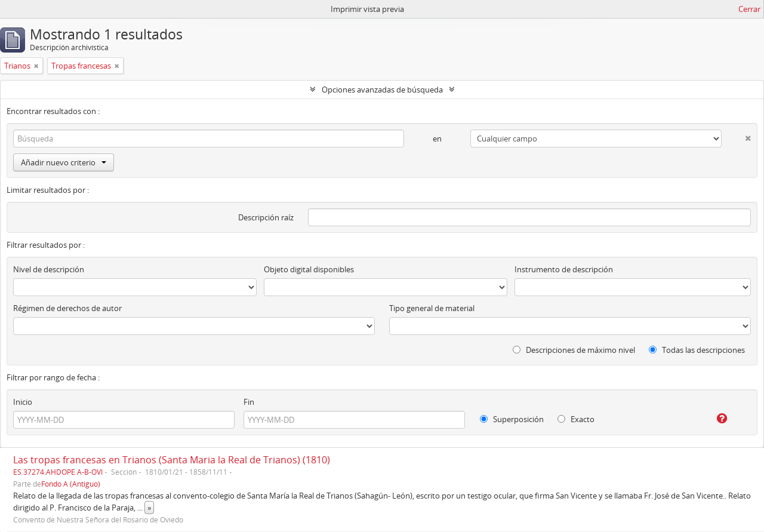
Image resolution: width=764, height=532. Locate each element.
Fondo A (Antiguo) (71, 484)
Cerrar (749, 9)
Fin (249, 402)
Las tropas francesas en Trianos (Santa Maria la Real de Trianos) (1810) (172, 460)
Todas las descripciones (697, 350)
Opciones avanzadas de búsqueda (382, 90)
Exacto (576, 419)
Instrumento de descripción (564, 269)
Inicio (23, 402)
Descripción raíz (266, 217)
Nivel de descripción (49, 269)
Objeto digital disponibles (309, 269)
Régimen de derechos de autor (67, 308)
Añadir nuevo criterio (64, 162)
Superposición (512, 419)
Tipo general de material (432, 308)
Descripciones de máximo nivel (574, 350)
